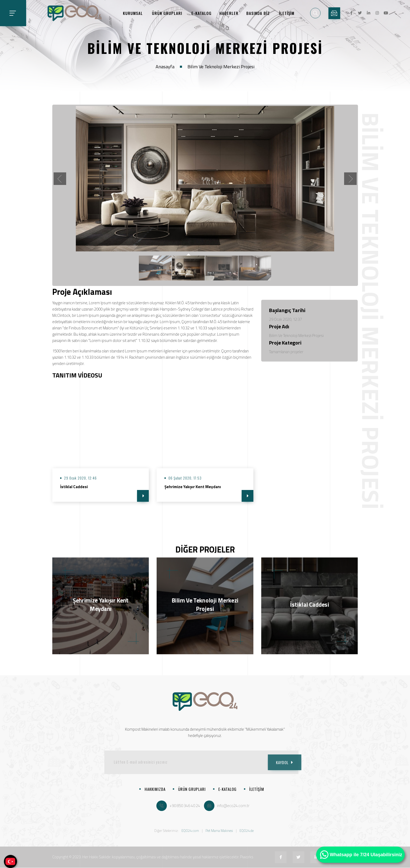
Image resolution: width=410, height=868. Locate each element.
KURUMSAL (133, 13)
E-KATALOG (201, 13)
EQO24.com (190, 831)
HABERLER (229, 13)
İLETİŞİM (287, 13)
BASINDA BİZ (258, 13)
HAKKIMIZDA (155, 789)
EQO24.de (247, 831)
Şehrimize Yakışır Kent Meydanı (193, 487)
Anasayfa (165, 67)
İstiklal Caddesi (74, 487)
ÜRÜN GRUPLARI (167, 13)
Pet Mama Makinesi (219, 831)
